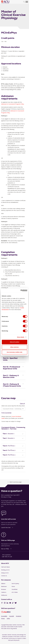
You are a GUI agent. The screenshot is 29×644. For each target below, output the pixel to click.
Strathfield (14, 589)
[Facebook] (2, 603)
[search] (24, 2)
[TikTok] (13, 603)
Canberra (4, 592)
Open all (22, 403)
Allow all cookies (14, 342)
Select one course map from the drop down (13, 406)
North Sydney (15, 583)
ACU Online (15, 592)
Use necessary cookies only (14, 352)
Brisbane (4, 589)
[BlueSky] (16, 603)
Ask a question (6, 555)
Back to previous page (16, 482)
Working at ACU (5, 570)
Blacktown (4, 586)
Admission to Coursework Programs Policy (13, 104)
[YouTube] (10, 603)
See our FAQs (5, 549)
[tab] (13, 359)
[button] (13, 359)
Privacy (3, 618)
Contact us (4, 576)
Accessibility (4, 616)
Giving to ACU (5, 573)
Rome (13, 586)
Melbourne (4, 595)
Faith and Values (6, 567)
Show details (21, 337)
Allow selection (14, 347)
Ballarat (3, 583)
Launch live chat (6, 527)
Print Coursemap (6, 413)
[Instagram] (5, 603)
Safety (8, 618)
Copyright (12, 616)
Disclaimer (19, 616)
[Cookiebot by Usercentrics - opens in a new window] (21, 291)
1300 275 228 (8, 557)
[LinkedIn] (7, 603)
